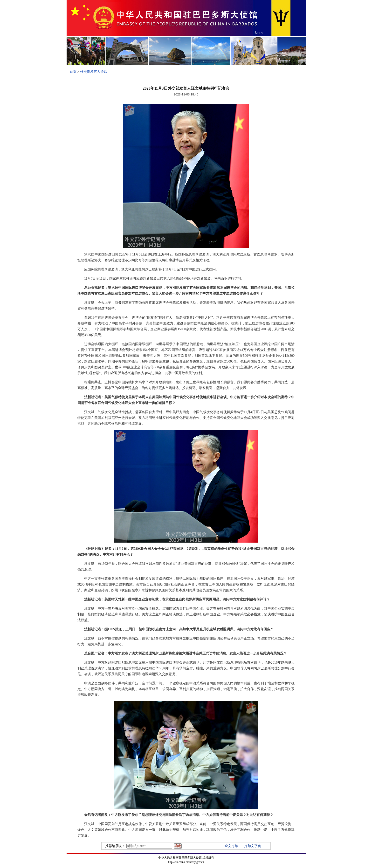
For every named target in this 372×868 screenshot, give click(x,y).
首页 (73, 72)
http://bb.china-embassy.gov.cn (186, 862)
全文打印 (231, 846)
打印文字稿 (253, 846)
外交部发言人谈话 (94, 72)
